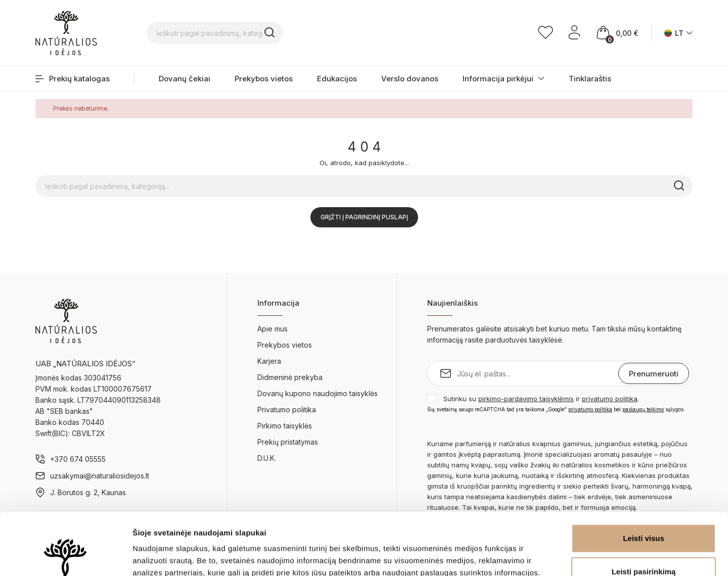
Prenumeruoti (654, 374)
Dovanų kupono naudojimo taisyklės (317, 393)
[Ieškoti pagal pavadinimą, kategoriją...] (281, 33)
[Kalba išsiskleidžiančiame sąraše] (678, 33)
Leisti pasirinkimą (644, 510)
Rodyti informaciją (518, 556)
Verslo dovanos (410, 79)
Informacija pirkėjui (498, 79)
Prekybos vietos (264, 79)
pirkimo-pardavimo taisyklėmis (526, 399)
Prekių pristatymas (288, 442)
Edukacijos (337, 79)
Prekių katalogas (73, 79)
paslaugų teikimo (643, 409)
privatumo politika (610, 399)
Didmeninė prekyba (290, 377)
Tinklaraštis (590, 79)
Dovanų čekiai (185, 79)
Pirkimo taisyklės (285, 426)
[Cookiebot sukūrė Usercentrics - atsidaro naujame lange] (65, 556)
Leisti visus (644, 476)
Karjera (269, 361)
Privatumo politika (287, 410)
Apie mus (272, 329)
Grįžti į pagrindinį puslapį (364, 217)
